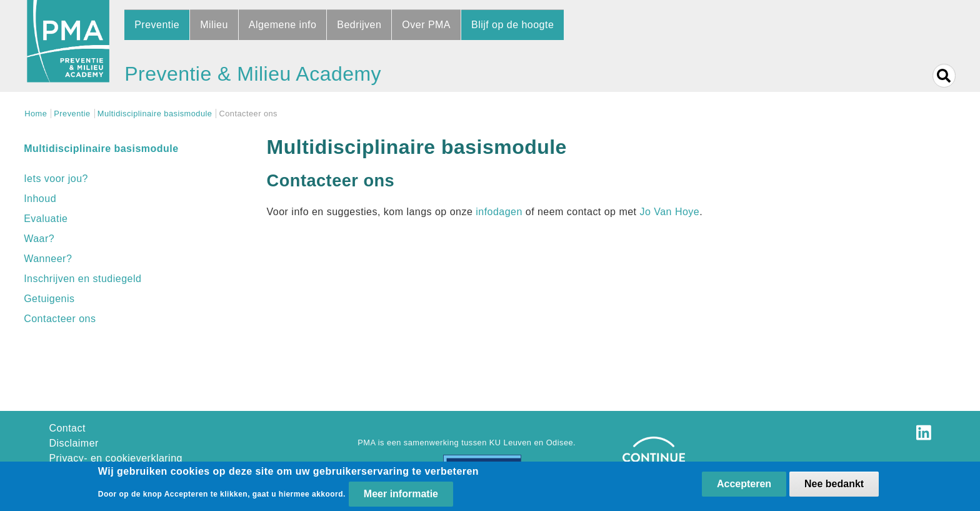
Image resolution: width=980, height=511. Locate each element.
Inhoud (40, 199)
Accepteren (744, 484)
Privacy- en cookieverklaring (116, 458)
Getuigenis (49, 299)
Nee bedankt (834, 484)
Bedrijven (359, 25)
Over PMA (426, 25)
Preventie (157, 25)
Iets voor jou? (56, 179)
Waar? (39, 239)
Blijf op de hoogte (512, 25)
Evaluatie (46, 219)
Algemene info (283, 25)
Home (36, 114)
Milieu (214, 25)
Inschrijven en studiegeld (82, 279)
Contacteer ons (60, 319)
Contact (67, 428)
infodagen (499, 212)
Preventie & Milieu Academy (253, 74)
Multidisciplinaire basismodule (155, 114)
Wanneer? (48, 259)
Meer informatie (401, 494)
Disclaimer (73, 443)
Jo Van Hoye (669, 212)
